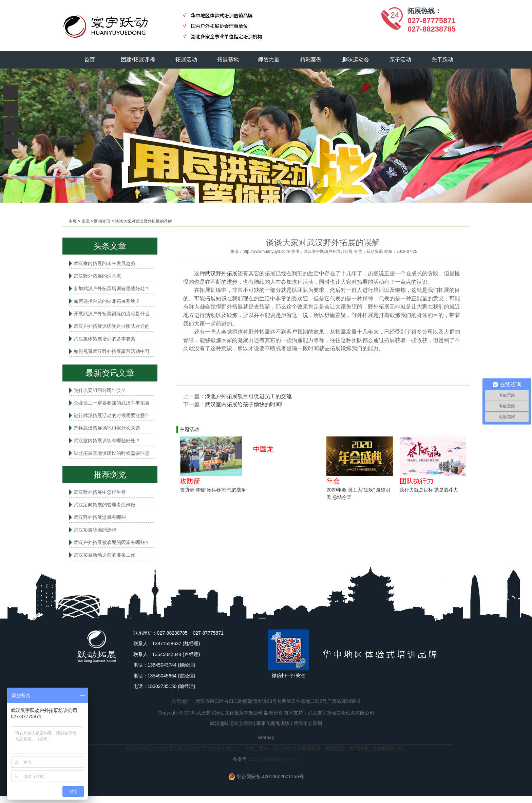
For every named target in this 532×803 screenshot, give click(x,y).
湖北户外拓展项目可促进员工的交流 (248, 396)
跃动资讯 (102, 221)
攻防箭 (190, 481)
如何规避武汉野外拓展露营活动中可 (112, 351)
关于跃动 (443, 60)
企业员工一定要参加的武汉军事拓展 (112, 403)
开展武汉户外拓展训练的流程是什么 (112, 314)
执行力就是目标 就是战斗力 (429, 490)
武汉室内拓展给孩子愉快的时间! (244, 404)
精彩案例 (311, 60)
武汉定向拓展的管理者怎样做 (104, 505)
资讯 (85, 221)
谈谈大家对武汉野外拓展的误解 (144, 221)
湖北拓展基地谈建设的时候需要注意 (112, 453)
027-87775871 (432, 21)
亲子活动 (401, 60)
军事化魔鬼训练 (273, 723)
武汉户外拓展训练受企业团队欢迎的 (112, 326)
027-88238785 (432, 29)
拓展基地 (228, 60)
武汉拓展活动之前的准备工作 (104, 555)
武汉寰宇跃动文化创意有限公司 (341, 713)
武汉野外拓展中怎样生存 (100, 492)
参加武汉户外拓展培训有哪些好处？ (112, 288)
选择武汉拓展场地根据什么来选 (107, 428)
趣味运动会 (356, 60)
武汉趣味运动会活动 (231, 723)
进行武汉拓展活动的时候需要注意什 (112, 415)
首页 (90, 60)
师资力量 (269, 60)
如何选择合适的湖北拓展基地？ (107, 301)
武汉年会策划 (308, 723)
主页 (73, 221)
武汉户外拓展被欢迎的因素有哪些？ (112, 542)
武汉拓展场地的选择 (95, 530)
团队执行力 (417, 481)
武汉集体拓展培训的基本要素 (104, 339)
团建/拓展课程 (138, 60)
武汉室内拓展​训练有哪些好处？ (107, 441)
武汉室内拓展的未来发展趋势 (104, 263)
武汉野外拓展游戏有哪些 (100, 517)
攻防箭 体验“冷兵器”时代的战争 (213, 490)
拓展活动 (186, 60)
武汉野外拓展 (221, 273)
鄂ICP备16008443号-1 (275, 759)
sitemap (266, 737)
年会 (333, 481)
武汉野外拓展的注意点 (97, 276)
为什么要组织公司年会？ (100, 390)
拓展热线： (424, 11)
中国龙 (263, 449)
